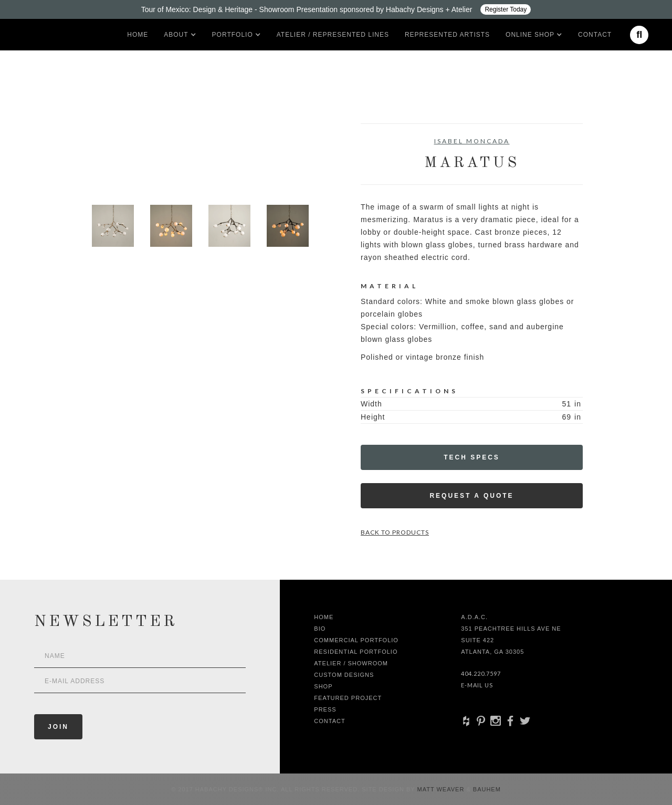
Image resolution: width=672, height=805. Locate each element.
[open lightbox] (113, 171)
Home (138, 35)
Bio (320, 629)
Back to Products (395, 532)
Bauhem (486, 789)
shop (323, 686)
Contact (595, 35)
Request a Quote (471, 496)
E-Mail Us (477, 685)
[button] (176, 35)
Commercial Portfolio (356, 640)
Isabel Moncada (472, 141)
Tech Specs (472, 457)
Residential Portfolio (356, 652)
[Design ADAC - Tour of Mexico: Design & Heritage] (336, 9)
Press (325, 709)
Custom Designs (344, 675)
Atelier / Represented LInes (333, 35)
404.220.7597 (481, 673)
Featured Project (348, 698)
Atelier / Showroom (351, 663)
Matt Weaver (442, 789)
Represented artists (447, 35)
